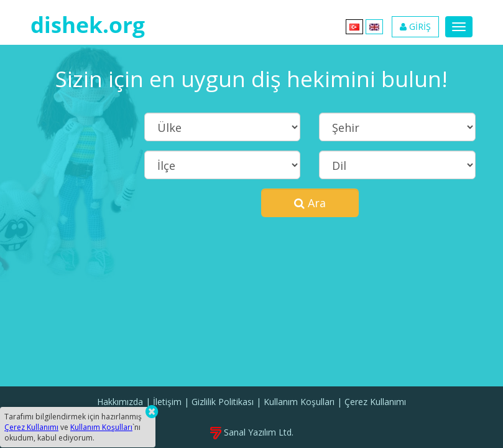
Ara (310, 203)
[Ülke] (222, 127)
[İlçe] (222, 165)
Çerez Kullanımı (375, 402)
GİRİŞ (415, 26)
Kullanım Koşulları (299, 402)
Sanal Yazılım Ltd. (252, 432)
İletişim (167, 402)
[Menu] (459, 27)
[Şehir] (397, 127)
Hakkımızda (120, 402)
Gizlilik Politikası (223, 402)
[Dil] (397, 165)
